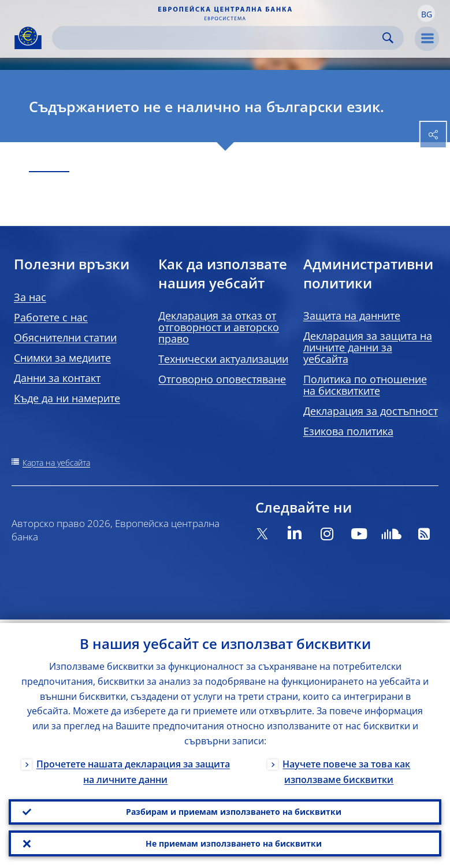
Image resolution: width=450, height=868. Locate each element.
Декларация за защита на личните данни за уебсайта (368, 347)
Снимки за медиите (62, 358)
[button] (426, 13)
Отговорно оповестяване (222, 379)
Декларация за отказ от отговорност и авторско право (219, 327)
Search (388, 38)
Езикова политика (348, 431)
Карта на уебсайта (56, 463)
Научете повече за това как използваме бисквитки (346, 768)
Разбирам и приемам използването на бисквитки (234, 809)
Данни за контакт (57, 378)
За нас (30, 297)
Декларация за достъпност (371, 411)
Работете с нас (51, 317)
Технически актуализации (223, 359)
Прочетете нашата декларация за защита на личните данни (133, 768)
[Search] (219, 38)
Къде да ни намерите (67, 398)
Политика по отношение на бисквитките (365, 385)
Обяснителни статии (65, 337)
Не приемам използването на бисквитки (234, 842)
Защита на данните (352, 316)
